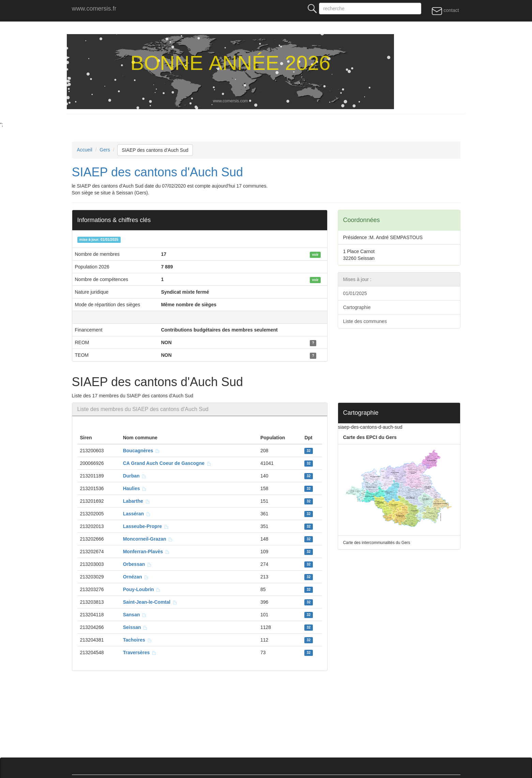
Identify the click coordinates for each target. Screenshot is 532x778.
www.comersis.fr (94, 9)
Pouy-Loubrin (142, 589)
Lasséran (137, 514)
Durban (135, 476)
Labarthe (136, 501)
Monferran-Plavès (146, 552)
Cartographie (357, 307)
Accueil (85, 150)
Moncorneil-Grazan (148, 539)
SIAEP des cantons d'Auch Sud (155, 150)
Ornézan (136, 577)
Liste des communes (365, 321)
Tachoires (138, 640)
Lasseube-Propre (146, 526)
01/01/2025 (355, 293)
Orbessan (137, 564)
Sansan (135, 615)
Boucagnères (141, 451)
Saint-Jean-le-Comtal (150, 602)
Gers (105, 150)
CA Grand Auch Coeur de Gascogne (167, 463)
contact (445, 11)
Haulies (135, 488)
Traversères (140, 652)
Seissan (135, 627)
